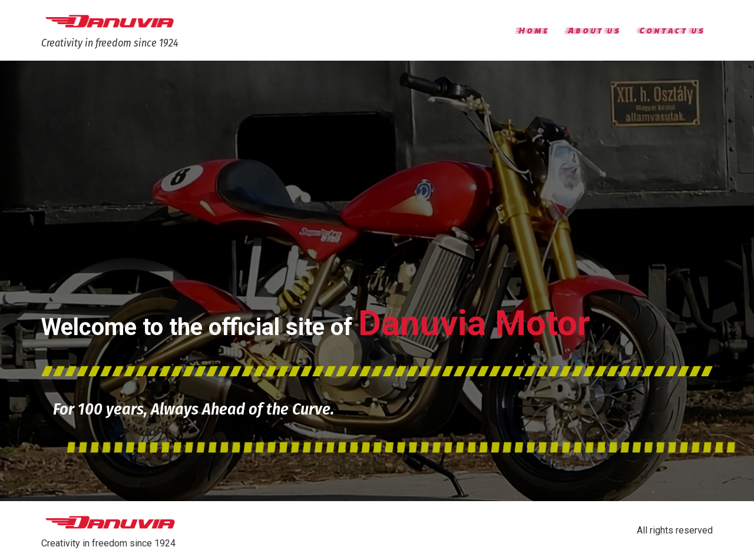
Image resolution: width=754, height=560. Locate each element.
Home (532, 30)
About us (593, 30)
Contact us (671, 30)
